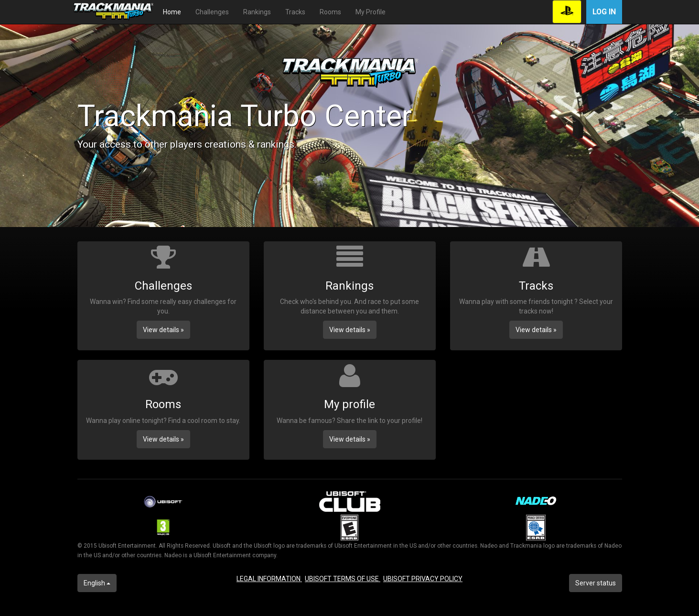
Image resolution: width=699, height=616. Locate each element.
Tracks (295, 12)
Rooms (330, 12)
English (97, 583)
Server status (596, 583)
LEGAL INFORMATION (269, 579)
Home (172, 12)
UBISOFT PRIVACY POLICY (423, 579)
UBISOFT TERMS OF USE (343, 579)
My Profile (371, 12)
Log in (604, 12)
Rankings (257, 12)
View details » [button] (163, 330)
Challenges (212, 12)
